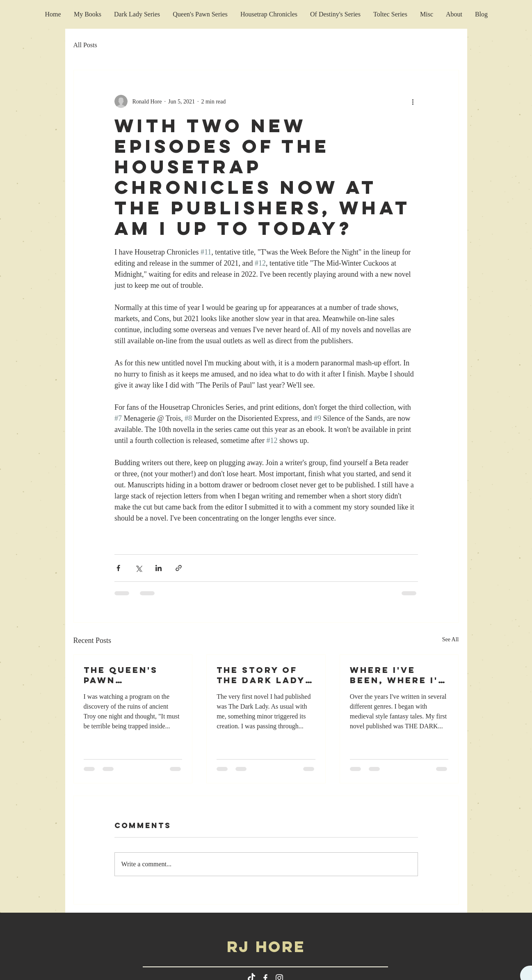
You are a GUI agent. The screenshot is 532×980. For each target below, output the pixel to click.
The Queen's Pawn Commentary (122, 675)
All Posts (85, 45)
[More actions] (413, 101)
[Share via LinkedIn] (159, 568)
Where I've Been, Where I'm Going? (398, 675)
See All (451, 639)
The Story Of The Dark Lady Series (261, 675)
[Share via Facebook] (118, 568)
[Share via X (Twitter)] (138, 568)
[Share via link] (179, 568)
